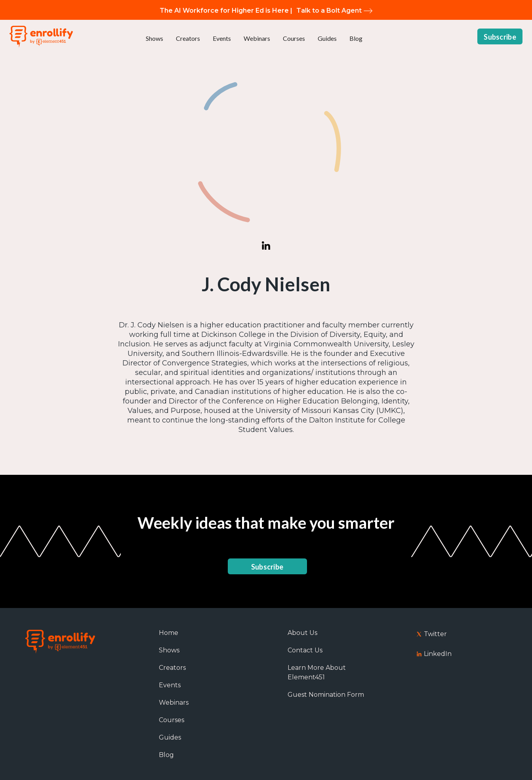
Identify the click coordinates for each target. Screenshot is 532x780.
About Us (302, 633)
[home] (41, 37)
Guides (327, 38)
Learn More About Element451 (317, 672)
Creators (188, 38)
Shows (154, 38)
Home (169, 633)
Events (222, 38)
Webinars (257, 38)
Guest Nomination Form (326, 695)
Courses (294, 38)
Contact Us (305, 650)
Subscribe (500, 37)
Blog (356, 38)
